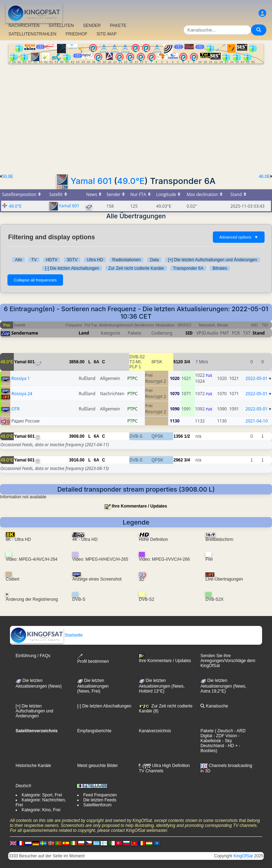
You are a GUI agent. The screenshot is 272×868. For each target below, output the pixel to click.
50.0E (8, 177)
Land (84, 333)
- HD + (231, 746)
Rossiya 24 (22, 394)
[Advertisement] (136, 117)
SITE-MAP (107, 34)
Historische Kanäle (33, 766)
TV (34, 260)
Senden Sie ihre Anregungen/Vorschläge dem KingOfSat (228, 661)
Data (154, 260)
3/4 (187, 362)
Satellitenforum (97, 805)
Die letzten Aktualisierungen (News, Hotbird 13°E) (162, 686)
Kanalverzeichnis (155, 731)
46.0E (264, 177)
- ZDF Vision (225, 736)
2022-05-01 (257, 378)
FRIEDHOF (76, 34)
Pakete (207, 731)
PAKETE (118, 26)
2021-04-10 (257, 421)
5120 (178, 362)
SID (189, 333)
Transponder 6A (188, 268)
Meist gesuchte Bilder (98, 766)
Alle (18, 260)
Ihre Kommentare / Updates (140, 506)
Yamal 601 (91, 181)
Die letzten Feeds (100, 800)
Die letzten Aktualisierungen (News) (39, 683)
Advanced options (239, 237)
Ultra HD (95, 260)
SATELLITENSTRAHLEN (32, 34)
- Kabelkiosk (220, 738)
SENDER (92, 26)
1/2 (187, 436)
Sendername (25, 333)
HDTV (52, 260)
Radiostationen (126, 260)
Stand (259, 333)
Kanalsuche (214, 706)
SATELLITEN (61, 26)
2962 (178, 460)
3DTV (72, 260)
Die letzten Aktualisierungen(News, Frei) (93, 686)
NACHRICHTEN (24, 26)
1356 (178, 436)
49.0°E (131, 181)
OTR (15, 409)
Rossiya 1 (21, 378)
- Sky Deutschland (216, 743)
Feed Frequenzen (100, 795)
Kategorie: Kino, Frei (41, 810)
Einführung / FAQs (33, 656)
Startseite (46, 635)
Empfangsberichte (94, 731)
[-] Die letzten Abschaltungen (72, 268)
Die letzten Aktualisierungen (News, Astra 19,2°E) (223, 686)
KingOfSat (243, 856)
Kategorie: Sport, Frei (42, 795)
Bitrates (220, 268)
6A (97, 362)
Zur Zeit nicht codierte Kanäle (136, 268)
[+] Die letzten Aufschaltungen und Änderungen (212, 260)
